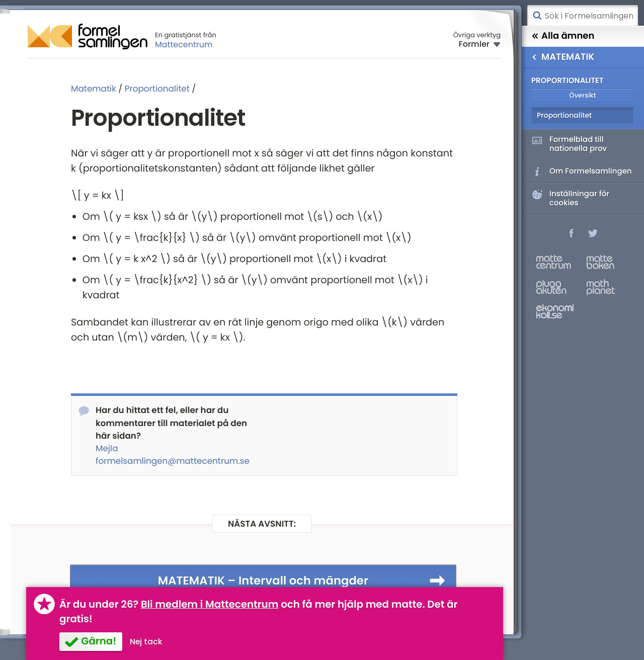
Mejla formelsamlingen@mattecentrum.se (173, 455)
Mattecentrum (184, 45)
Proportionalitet (157, 89)
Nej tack (146, 642)
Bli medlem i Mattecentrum (210, 604)
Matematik (94, 89)
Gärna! (99, 641)
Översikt (582, 95)
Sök (537, 16)
